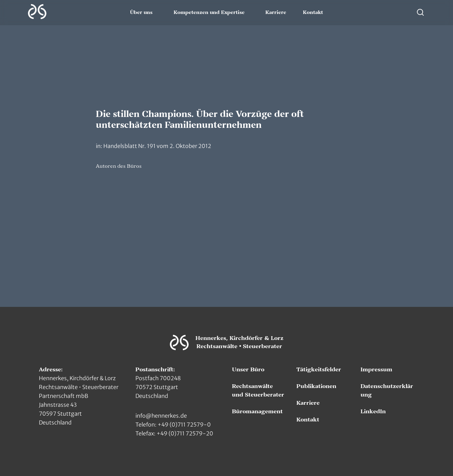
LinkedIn (373, 412)
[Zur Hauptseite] (37, 12)
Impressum (376, 370)
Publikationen (316, 386)
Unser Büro (248, 370)
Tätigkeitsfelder (319, 370)
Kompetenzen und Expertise (209, 13)
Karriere (276, 13)
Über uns (141, 13)
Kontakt (313, 13)
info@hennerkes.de (161, 416)
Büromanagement (257, 412)
